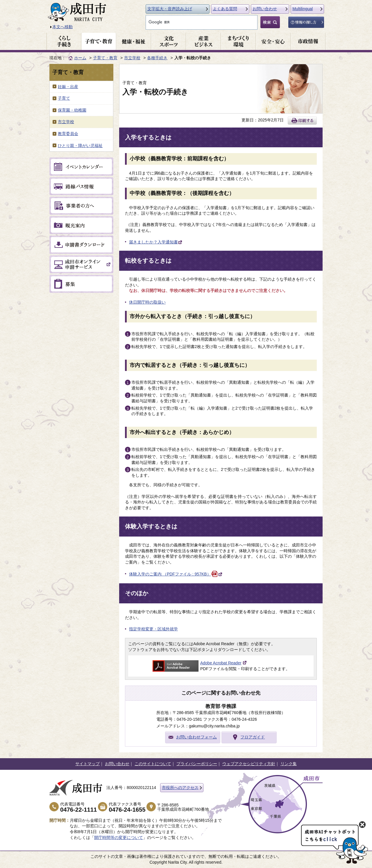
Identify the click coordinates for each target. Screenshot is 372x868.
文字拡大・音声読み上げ (170, 9)
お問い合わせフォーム (196, 737)
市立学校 (132, 58)
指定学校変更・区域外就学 (153, 629)
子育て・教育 (105, 58)
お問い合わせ (265, 9)
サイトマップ (87, 764)
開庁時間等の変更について (119, 837)
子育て (64, 98)
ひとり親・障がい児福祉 (80, 146)
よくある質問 (225, 9)
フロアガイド (253, 737)
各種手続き (157, 58)
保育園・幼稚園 (72, 110)
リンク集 (289, 764)
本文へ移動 (62, 27)
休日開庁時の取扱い (147, 302)
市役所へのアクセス (180, 788)
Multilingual (303, 9)
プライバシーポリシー (197, 764)
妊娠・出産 (68, 87)
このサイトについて (153, 764)
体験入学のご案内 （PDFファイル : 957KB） (176, 574)
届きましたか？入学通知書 (156, 242)
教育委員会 (68, 134)
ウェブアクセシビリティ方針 (249, 764)
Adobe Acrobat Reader (221, 663)
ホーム (80, 58)
